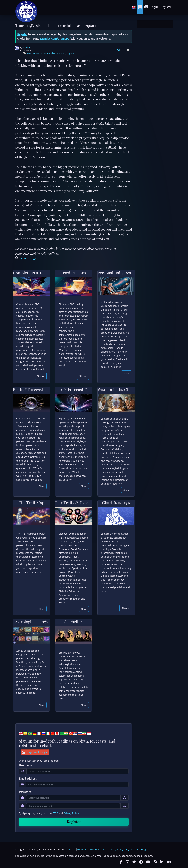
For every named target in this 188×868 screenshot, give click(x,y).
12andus (27, 47)
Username (25, 765)
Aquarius (61, 53)
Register (166, 7)
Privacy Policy (71, 813)
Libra (45, 53)
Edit (119, 50)
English (70, 53)
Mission (82, 849)
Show (41, 376)
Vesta (39, 53)
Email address (28, 779)
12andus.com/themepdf (55, 39)
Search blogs (26, 258)
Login (154, 7)
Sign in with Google (34, 752)
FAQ (127, 849)
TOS (56, 813)
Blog (143, 849)
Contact (71, 849)
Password (25, 792)
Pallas (52, 53)
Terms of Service (97, 849)
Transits (31, 53)
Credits (135, 849)
